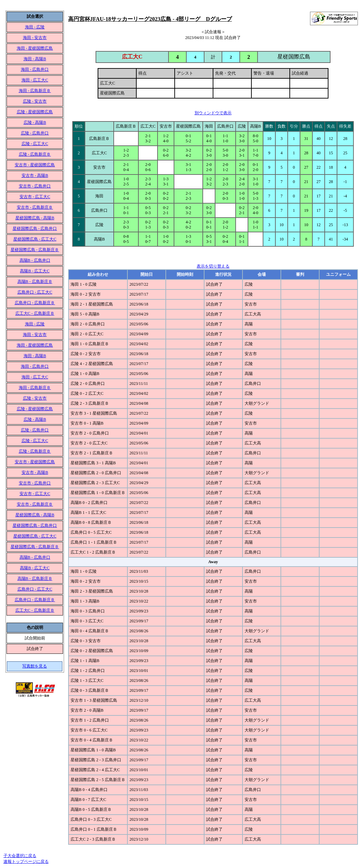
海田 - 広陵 (35, 27)
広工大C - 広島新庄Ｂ (35, 313)
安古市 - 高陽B (35, 176)
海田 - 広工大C (35, 80)
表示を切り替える (213, 266)
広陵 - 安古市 (35, 101)
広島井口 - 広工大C (35, 292)
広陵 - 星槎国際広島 (35, 112)
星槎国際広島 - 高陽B (35, 218)
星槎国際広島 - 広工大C (35, 239)
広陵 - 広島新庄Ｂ (35, 154)
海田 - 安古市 (35, 38)
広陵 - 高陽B (35, 122)
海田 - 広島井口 (35, 69)
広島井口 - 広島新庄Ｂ (35, 303)
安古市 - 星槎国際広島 (35, 165)
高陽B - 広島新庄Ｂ (35, 282)
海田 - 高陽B (35, 59)
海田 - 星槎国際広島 (35, 48)
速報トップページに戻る (26, 861)
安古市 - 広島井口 (35, 186)
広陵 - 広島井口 (35, 133)
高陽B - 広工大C (35, 271)
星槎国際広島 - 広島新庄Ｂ (35, 250)
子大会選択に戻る (20, 856)
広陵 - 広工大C (35, 144)
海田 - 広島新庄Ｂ (35, 91)
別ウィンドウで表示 (213, 113)
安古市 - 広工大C (35, 197)
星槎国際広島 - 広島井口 (35, 229)
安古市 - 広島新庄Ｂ (35, 207)
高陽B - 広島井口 (35, 260)
